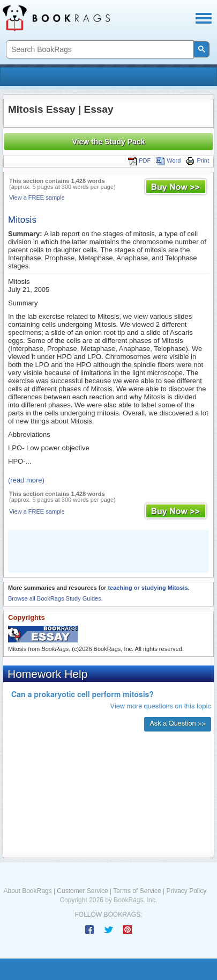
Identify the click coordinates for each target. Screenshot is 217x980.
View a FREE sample (37, 198)
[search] (99, 50)
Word (168, 160)
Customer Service (82, 891)
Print (197, 160)
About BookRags (28, 891)
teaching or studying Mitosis (148, 588)
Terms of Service (137, 891)
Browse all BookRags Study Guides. (55, 598)
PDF (139, 160)
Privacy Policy (186, 891)
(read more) (26, 480)
